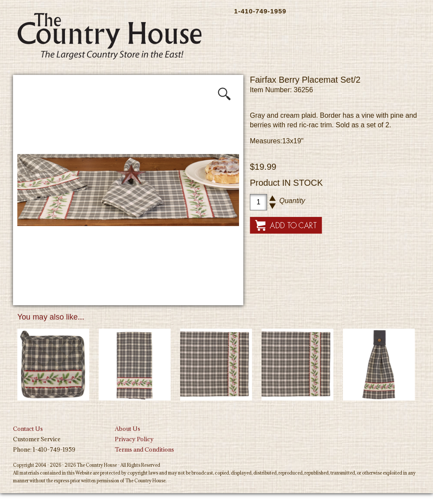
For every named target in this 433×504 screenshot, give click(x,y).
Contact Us (28, 429)
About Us (128, 429)
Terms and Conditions (144, 449)
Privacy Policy (134, 439)
